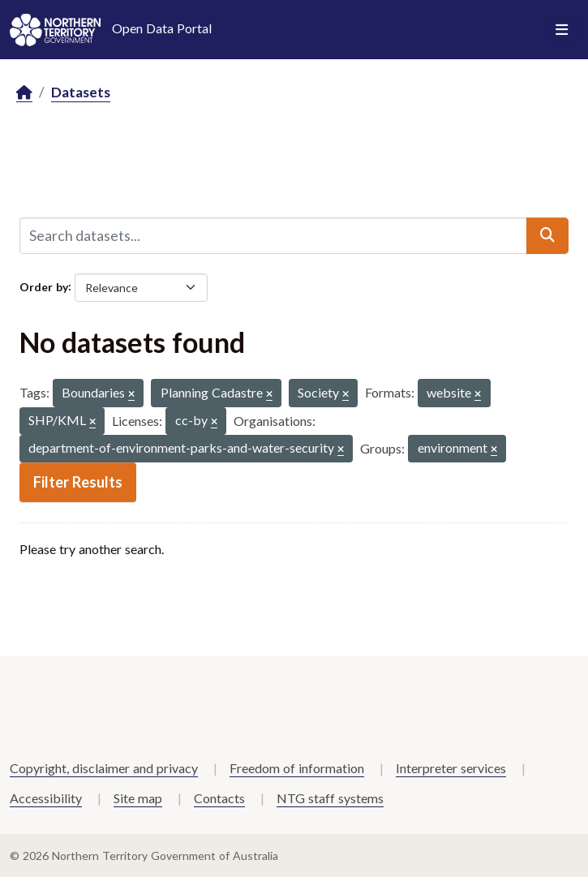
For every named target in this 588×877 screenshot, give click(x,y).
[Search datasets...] (273, 235)
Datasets (81, 92)
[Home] (24, 93)
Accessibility (46, 798)
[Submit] (547, 235)
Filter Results (78, 482)
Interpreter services (451, 768)
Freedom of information (297, 768)
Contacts (219, 798)
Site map (138, 798)
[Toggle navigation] (562, 30)
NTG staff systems (330, 798)
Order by (44, 286)
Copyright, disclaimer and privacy (104, 768)
